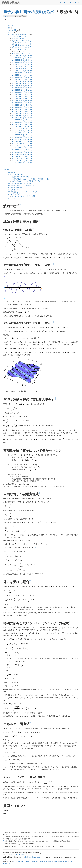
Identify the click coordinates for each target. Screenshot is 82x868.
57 (22, 156)
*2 (44, 213)
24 (22, 86)
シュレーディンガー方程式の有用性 (24, 196)
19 (22, 75)
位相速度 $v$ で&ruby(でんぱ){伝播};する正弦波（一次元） (32, 179)
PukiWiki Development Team (32, 857)
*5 (29, 635)
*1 (68, 210)
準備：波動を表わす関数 (16, 175)
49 (22, 139)
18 (22, 73)
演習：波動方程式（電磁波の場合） (20, 183)
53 (22, 148)
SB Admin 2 (36, 862)
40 (22, 120)
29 (22, 96)
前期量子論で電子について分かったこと (21, 185)
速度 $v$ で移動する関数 (20, 177)
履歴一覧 (11, 26)
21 (22, 79)
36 (22, 111)
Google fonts (52, 862)
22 (22, 81)
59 (22, 161)
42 (22, 124)
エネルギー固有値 (14, 194)
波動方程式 (11, 173)
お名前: (6, 811)
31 (22, 101)
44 (22, 129)
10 (22, 56)
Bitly (9, 864)
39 (22, 118)
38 (22, 116)
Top (5, 16)
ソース (10, 32)
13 (22, 62)
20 (22, 77)
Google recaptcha (63, 862)
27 (22, 92)
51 (22, 144)
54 (22, 150)
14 (22, 64)
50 (22, 141)
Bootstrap (16, 862)
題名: (5, 814)
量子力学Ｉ (7, 169)
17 (22, 71)
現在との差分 (12, 30)
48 (22, 137)
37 (22, 114)
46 (22, 133)
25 (22, 88)
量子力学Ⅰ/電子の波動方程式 (29, 12)
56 (22, 154)
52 (22, 146)
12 (22, 60)
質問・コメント (13, 198)
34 (22, 107)
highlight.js (44, 862)
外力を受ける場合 (14, 190)
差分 (9, 28)
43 (22, 126)
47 (22, 135)
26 (22, 90)
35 (22, 109)
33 (22, 105)
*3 (22, 537)
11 (22, 58)
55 (22, 152)
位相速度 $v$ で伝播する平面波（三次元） (26, 181)
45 (22, 131)
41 (22, 122)
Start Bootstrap (25, 862)
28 (22, 94)
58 (22, 159)
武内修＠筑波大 (11, 3)
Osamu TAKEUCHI (18, 855)
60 (22, 163)
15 (22, 66)
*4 (35, 547)
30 (22, 99)
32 (22, 103)
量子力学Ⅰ (10, 16)
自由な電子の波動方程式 (16, 188)
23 (22, 84)
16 (22, 69)
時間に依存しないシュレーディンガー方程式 (23, 192)
